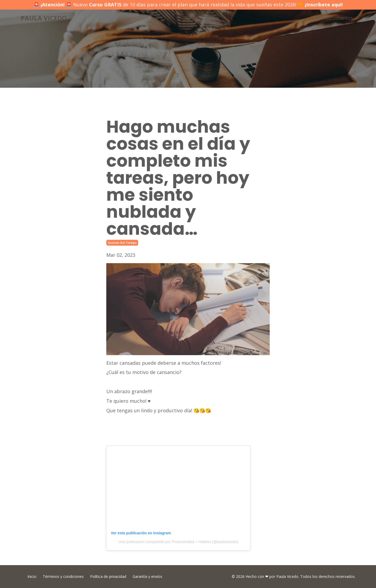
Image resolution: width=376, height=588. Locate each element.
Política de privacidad (108, 576)
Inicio (32, 576)
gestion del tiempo (122, 243)
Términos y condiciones (63, 576)
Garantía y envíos (147, 576)
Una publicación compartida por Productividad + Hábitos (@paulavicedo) (178, 542)
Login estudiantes (332, 18)
